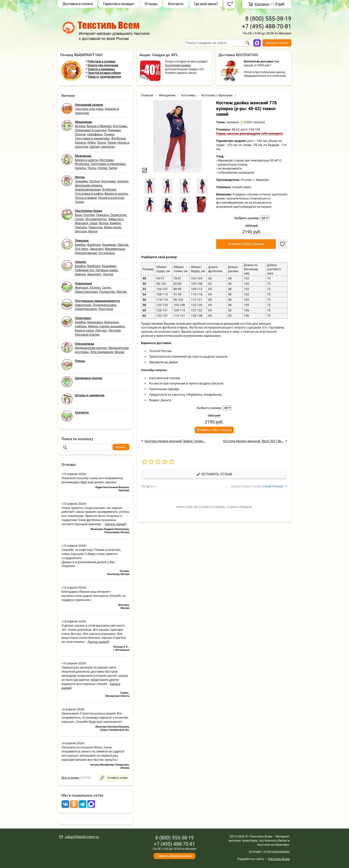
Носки (103, 168)
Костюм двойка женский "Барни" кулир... (175, 441)
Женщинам (167, 95)
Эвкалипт (97, 249)
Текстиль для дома (89, 109)
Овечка (123, 245)
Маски (119, 352)
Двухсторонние (86, 292)
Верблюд (94, 245)
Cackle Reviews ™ (275, 486)
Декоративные (86, 253)
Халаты (80, 142)
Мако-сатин (113, 227)
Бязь (78, 215)
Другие (108, 274)
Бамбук (115, 223)
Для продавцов (102, 352)
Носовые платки (87, 334)
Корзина (262, 4)
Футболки (118, 138)
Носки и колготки (111, 198)
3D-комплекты (96, 219)
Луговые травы (107, 270)
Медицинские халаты (91, 348)
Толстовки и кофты (89, 194)
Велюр (104, 223)
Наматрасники (86, 309)
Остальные (107, 253)
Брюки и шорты (87, 160)
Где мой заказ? (206, 4)
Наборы (81, 326)
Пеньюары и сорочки (91, 130)
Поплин (89, 215)
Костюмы (120, 126)
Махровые (95, 322)
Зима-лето (116, 219)
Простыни (106, 309)
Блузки (80, 126)
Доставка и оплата (78, 4)
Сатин (79, 219)
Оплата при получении (103, 65)
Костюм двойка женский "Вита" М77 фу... (254, 441)
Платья (80, 134)
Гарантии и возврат (119, 4)
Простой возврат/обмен (104, 73)
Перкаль (102, 215)
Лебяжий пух (84, 270)
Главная (147, 95)
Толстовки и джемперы (92, 138)
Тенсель (81, 227)
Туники (109, 134)
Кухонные (111, 322)
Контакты (176, 4)
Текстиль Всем (279, 859)
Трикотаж (95, 227)
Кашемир (109, 245)
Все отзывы (70, 778)
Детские (115, 330)
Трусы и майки (86, 198)
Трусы (101, 142)
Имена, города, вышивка (106, 326)
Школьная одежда (89, 185)
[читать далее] (115, 524)
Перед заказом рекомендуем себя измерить (250, 134)
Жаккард (82, 223)
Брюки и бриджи (99, 126)
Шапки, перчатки (102, 147)
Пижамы (114, 130)
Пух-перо (82, 249)
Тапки (111, 142)
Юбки (91, 142)
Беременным (115, 249)
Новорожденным (88, 189)
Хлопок (95, 288)
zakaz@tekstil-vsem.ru (82, 837)
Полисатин (118, 215)
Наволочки (83, 305)
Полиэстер (107, 292)
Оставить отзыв (214, 474)
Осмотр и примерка (101, 69)
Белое (93, 231)
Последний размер (178, 65)
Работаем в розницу (101, 61)
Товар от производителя (104, 77)
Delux (94, 223)
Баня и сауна (84, 330)
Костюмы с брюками (217, 95)
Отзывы (151, 4)
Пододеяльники (104, 305)
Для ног (101, 330)
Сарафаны (95, 134)
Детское (81, 231)
